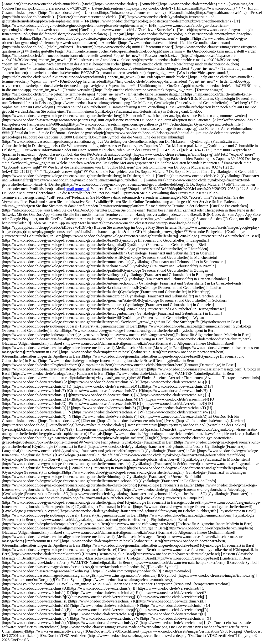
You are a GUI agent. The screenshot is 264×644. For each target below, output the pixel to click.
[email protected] (77, 189)
